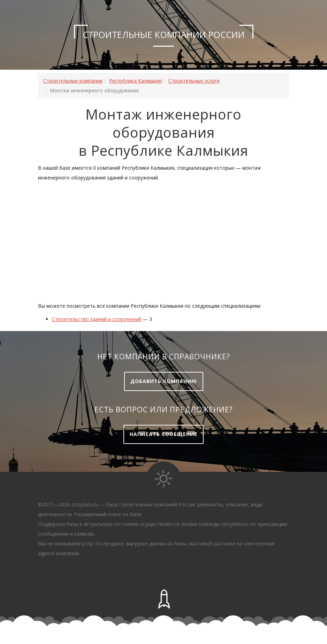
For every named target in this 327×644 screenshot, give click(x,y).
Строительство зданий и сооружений (97, 319)
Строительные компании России (164, 34)
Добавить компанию (164, 381)
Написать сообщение (163, 434)
